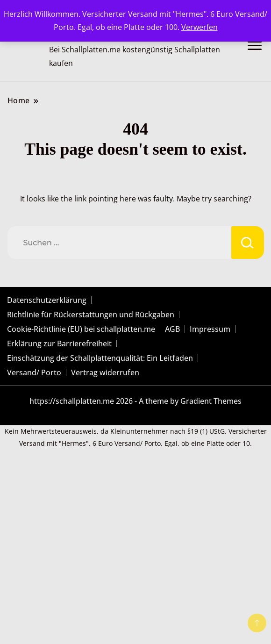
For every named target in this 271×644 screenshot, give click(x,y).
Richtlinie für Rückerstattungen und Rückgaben (91, 315)
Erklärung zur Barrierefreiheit (59, 343)
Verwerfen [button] (200, 27)
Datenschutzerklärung (47, 300)
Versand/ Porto (34, 372)
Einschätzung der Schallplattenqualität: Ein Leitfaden (100, 358)
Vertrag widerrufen (105, 372)
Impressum (210, 329)
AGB (172, 329)
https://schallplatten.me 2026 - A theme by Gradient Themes (135, 401)
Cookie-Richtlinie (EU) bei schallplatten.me (81, 329)
